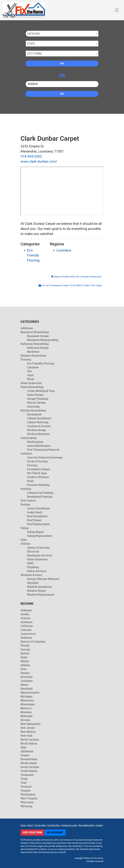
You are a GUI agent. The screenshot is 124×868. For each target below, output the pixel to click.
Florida (25, 645)
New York (27, 736)
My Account (55, 832)
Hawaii (25, 653)
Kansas (25, 673)
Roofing (25, 504)
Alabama (26, 610)
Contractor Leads (69, 825)
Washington (28, 794)
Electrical (33, 551)
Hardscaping (35, 442)
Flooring (26, 359)
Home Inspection (31, 383)
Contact (99, 825)
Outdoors (26, 453)
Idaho (24, 657)
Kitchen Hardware (38, 434)
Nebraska (26, 716)
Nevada (25, 720)
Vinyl (30, 375)
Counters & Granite (39, 426)
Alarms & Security (38, 547)
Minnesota (27, 700)
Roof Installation (37, 516)
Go (62, 63)
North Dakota (29, 743)
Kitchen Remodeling (33, 410)
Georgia (25, 649)
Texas (24, 779)
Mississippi (28, 704)
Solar (24, 540)
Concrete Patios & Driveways (45, 457)
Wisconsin (27, 802)
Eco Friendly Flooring (33, 255)
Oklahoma (27, 751)
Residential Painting (40, 497)
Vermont (26, 786)
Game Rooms (35, 395)
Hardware (33, 352)
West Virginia (29, 798)
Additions (27, 328)
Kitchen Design (36, 430)
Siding (25, 528)
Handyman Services (40, 555)
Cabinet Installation (39, 418)
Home (23, 825)
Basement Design (38, 336)
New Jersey (28, 728)
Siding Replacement (40, 536)
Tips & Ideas (40, 825)
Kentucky (27, 677)
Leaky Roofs (35, 512)
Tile (29, 371)
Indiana (25, 665)
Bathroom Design (38, 348)
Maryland (27, 689)
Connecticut (28, 634)
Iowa (23, 669)
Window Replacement (41, 594)
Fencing (32, 465)
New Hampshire (31, 724)
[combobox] (62, 34)
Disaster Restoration (33, 355)
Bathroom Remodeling (35, 344)
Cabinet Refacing (38, 422)
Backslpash (34, 414)
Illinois (25, 661)
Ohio (23, 747)
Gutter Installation (38, 508)
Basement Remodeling (35, 332)
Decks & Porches (37, 461)
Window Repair (37, 591)
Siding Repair (36, 532)
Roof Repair (34, 520)
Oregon (25, 755)
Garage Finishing (38, 399)
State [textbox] (31, 44)
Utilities (26, 544)
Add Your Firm (32, 832)
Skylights (33, 583)
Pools (30, 481)
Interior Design (36, 402)
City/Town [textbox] (34, 54)
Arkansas (26, 622)
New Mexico (28, 732)
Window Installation (40, 587)
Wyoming (26, 806)
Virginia (26, 790)
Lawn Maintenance (39, 446)
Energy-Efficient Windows (43, 579)
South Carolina (30, 767)
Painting (26, 489)
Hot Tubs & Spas (37, 473)
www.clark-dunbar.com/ (39, 161)
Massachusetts (30, 692)
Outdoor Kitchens (38, 477)
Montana (26, 712)
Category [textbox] (34, 34)
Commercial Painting (40, 493)
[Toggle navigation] (117, 10)
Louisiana (64, 250)
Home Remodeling (32, 387)
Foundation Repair (39, 469)
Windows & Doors (31, 575)
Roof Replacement (39, 524)
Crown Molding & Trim (41, 391)
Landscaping (29, 438)
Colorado (26, 630)
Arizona (25, 618)
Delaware (26, 638)
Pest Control (28, 500)
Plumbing (33, 567)
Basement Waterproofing (43, 340)
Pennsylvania (29, 759)
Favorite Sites (54, 825)
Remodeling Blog (86, 825)
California (27, 626)
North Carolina (30, 739)
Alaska (25, 614)
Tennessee (27, 775)
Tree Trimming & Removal (43, 450)
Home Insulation (37, 559)
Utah (24, 783)
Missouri (26, 708)
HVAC (30, 563)
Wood (31, 379)
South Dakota (29, 771)
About (30, 825)
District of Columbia (33, 641)
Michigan (26, 696)
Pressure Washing (38, 485)
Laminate (33, 367)
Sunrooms (33, 406)
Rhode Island (29, 763)
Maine (24, 685)
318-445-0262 (31, 156)
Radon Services (37, 571)
